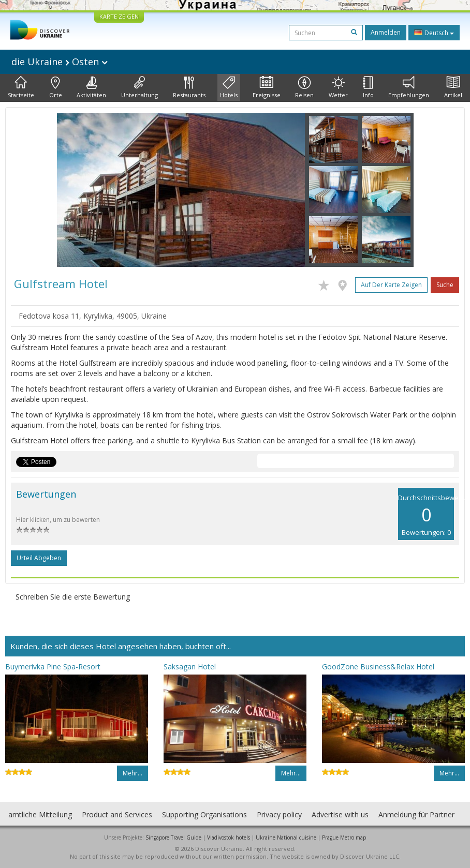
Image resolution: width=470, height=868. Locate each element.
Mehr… (133, 773)
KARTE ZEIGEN (119, 16)
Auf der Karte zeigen (391, 285)
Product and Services (117, 814)
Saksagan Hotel (190, 667)
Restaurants (189, 87)
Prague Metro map (344, 837)
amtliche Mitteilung (40, 814)
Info (368, 87)
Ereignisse (267, 87)
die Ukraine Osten (60, 62)
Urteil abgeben (39, 558)
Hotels (229, 87)
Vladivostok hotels (229, 837)
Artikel (453, 87)
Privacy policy (279, 814)
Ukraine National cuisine (286, 837)
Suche (445, 285)
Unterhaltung (139, 87)
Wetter (338, 87)
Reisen (304, 87)
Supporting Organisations (204, 814)
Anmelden (386, 32)
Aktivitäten (91, 87)
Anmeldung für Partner (416, 814)
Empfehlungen (409, 87)
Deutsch (434, 33)
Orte (56, 87)
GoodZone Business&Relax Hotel (378, 667)
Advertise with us (340, 814)
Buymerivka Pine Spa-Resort (53, 667)
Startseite (21, 87)
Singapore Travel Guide (173, 837)
